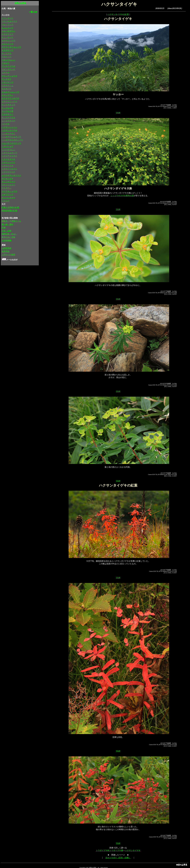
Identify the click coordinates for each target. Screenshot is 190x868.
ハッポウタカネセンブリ (12, 140)
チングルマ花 (8, 108)
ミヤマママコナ (8, 172)
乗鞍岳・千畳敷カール (11, 221)
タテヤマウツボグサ (10, 98)
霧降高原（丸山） (9, 234)
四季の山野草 (20, 3)
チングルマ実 (8, 111)
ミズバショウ (8, 146)
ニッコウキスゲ (8, 121)
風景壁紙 (6, 251)
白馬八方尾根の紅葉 (10, 207)
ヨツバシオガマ (8, 198)
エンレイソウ (8, 28)
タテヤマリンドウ (9, 102)
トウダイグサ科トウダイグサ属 (109, 850)
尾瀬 (4, 228)
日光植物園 (7, 240)
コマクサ (6, 73)
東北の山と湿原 (8, 237)
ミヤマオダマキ (8, 159)
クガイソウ (7, 57)
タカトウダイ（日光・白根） (118, 858)
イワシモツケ (8, 18)
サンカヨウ (7, 79)
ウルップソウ (8, 25)
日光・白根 (7, 231)
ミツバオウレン (8, 150)
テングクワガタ (8, 118)
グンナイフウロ (8, 66)
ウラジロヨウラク (9, 21)
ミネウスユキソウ (9, 153)
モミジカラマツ (8, 182)
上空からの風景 (8, 255)
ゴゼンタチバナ (8, 70)
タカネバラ (7, 89)
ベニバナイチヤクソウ (11, 143)
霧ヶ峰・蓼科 (8, 224)
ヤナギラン (7, 188)
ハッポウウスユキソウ (11, 137)
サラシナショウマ (9, 76)
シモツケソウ (8, 82)
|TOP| (118, 113)
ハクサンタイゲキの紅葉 (118, 14)
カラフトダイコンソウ (11, 47)
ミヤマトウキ (8, 166)
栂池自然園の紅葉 (9, 211)
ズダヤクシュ (8, 86)
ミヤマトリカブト (9, 169)
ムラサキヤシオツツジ (11, 175)
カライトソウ (8, 44)
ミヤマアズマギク (9, 156)
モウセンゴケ (8, 178)
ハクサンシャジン (9, 127)
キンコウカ (7, 53)
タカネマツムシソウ (10, 92)
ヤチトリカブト (8, 185)
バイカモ (6, 124)
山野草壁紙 (7, 248)
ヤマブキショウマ (9, 191)
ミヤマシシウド (8, 162)
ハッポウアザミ (8, 134)
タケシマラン (8, 95)
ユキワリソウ (8, 195)
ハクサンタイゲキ (133, 850)
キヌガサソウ (8, 50)
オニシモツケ (8, 37)
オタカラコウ (8, 34)
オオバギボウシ (8, 31)
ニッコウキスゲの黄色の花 (122, 196)
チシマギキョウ (8, 105)
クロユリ (6, 63)
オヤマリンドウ (8, 41)
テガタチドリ (8, 114)
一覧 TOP (33, 12)
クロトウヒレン (8, 60)
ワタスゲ (6, 201)
